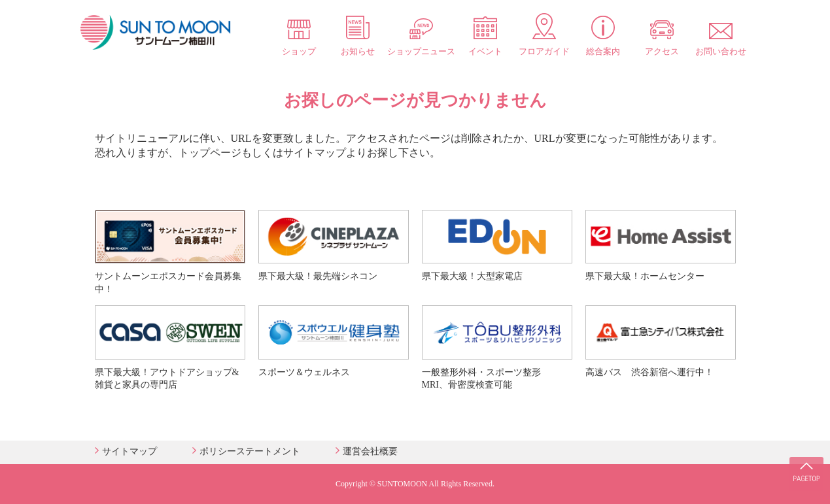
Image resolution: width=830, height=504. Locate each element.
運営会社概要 (370, 451)
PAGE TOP (804, 465)
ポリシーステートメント (250, 451)
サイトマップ (130, 451)
